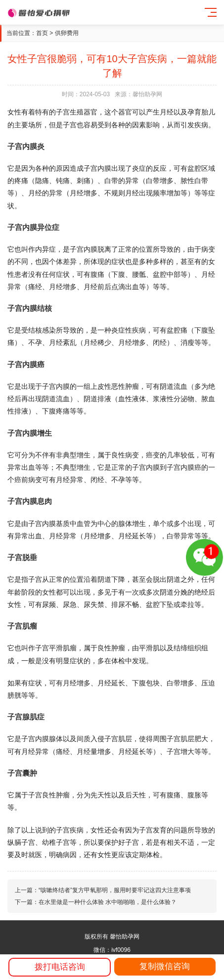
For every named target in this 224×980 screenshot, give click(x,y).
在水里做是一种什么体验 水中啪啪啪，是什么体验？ (108, 902)
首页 (42, 33)
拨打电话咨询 (60, 967)
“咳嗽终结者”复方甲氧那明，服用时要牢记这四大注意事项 (115, 890)
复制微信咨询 (165, 966)
